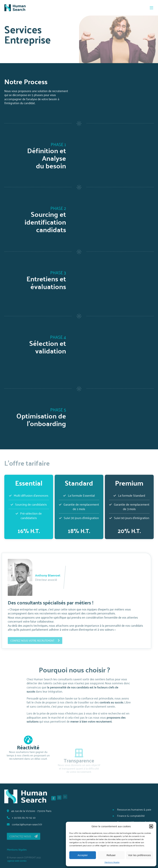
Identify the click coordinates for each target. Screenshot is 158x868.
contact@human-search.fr (28, 824)
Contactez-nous (28, 838)
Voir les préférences (140, 855)
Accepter (83, 855)
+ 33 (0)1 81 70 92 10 (25, 817)
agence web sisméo (21, 861)
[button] (151, 826)
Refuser (111, 855)
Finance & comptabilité (127, 816)
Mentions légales (112, 862)
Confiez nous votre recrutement (31, 642)
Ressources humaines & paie (130, 810)
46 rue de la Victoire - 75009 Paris (33, 811)
